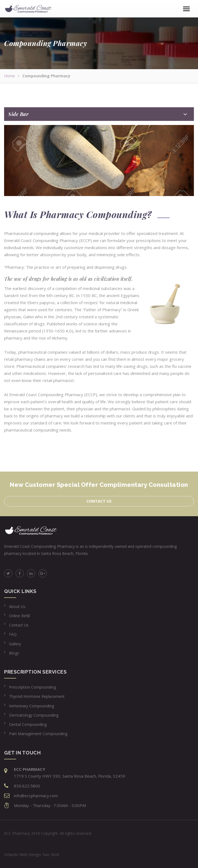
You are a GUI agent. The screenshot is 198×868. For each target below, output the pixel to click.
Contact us (99, 501)
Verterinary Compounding (31, 706)
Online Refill (19, 616)
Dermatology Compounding (34, 715)
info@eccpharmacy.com (36, 796)
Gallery (15, 644)
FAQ (13, 634)
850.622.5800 (27, 786)
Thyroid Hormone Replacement (37, 696)
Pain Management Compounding (38, 734)
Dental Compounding (28, 724)
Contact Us (19, 625)
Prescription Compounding (32, 687)
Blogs (14, 653)
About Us (17, 606)
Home (10, 76)
